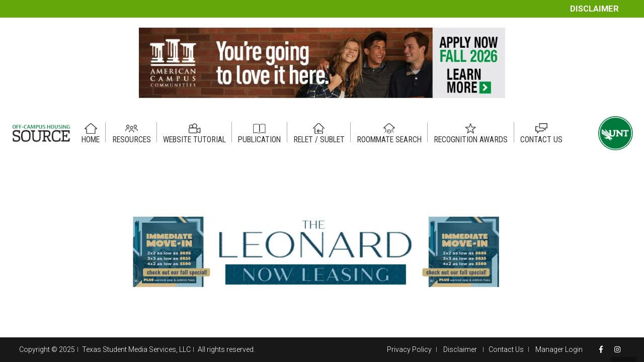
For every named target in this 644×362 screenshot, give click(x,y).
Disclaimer (594, 9)
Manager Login (559, 349)
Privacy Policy (409, 349)
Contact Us (506, 349)
